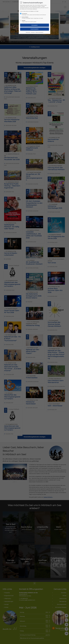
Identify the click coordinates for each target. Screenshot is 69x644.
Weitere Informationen (39, 32)
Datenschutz (28, 32)
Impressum (33, 32)
